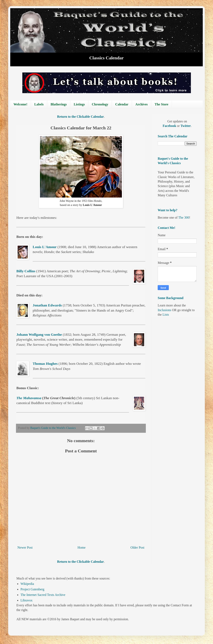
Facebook (170, 126)
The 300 (184, 217)
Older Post (137, 547)
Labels (39, 104)
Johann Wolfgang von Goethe (39, 334)
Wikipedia (27, 584)
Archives (142, 104)
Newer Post (25, 547)
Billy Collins (26, 271)
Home (82, 547)
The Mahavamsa (29, 398)
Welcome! (20, 104)
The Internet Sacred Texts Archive (43, 595)
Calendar (122, 104)
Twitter (186, 126)
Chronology (100, 104)
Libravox (27, 600)
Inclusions (164, 310)
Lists (166, 315)
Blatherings (59, 104)
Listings (79, 104)
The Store (161, 104)
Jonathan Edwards (47, 305)
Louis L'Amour (45, 247)
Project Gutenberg (32, 589)
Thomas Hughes (45, 364)
